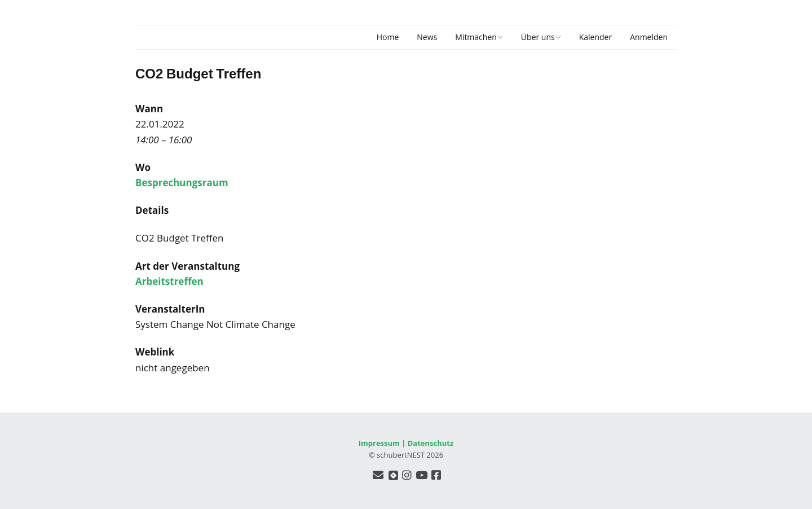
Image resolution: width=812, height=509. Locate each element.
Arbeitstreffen (169, 281)
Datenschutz (431, 443)
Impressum (379, 443)
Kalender (595, 37)
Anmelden (649, 37)
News (427, 37)
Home (388, 37)
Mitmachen (476, 37)
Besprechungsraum (182, 183)
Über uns (538, 37)
